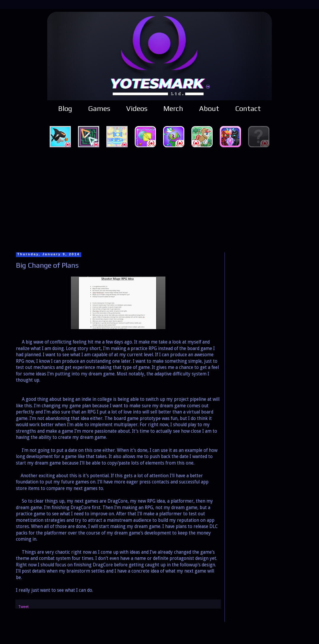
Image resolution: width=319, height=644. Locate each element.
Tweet (23, 607)
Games (99, 108)
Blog (65, 108)
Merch (173, 108)
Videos (137, 108)
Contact (248, 108)
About (209, 108)
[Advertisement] (160, 199)
